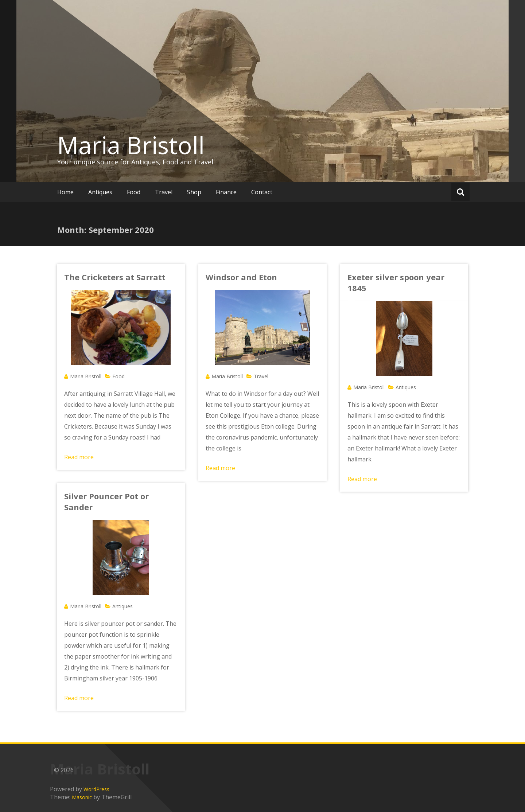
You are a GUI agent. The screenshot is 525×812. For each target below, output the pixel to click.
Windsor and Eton (241, 277)
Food (134, 192)
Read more (79, 457)
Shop (194, 192)
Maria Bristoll (131, 145)
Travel (164, 192)
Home (65, 192)
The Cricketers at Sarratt (115, 277)
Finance (226, 192)
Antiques (100, 192)
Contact (262, 192)
